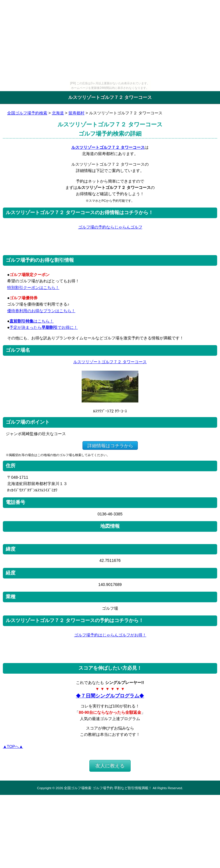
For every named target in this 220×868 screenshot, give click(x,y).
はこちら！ (32, 321)
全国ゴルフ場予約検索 (27, 113)
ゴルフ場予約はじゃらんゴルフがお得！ (110, 635)
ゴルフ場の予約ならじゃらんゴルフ (110, 227)
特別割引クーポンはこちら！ (33, 288)
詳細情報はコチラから (110, 445)
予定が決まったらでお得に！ (44, 327)
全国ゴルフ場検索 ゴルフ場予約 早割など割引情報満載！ (108, 788)
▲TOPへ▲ (13, 746)
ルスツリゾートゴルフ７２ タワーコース (108, 147)
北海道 (58, 113)
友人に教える (110, 766)
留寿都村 (76, 113)
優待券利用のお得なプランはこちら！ (41, 311)
